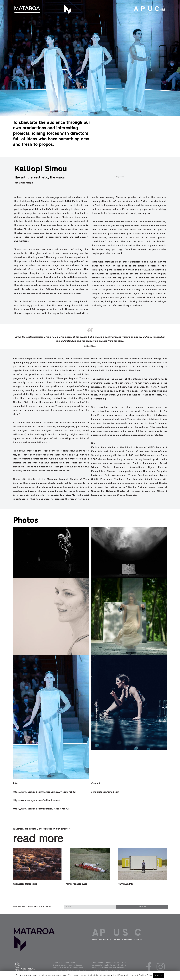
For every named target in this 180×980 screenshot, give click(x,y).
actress (19, 829)
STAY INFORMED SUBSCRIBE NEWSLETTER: (32, 907)
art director (31, 829)
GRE (163, 10)
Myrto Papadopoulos (76, 884)
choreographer (47, 829)
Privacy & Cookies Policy (141, 975)
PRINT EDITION (142, 9)
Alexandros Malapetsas (25, 884)
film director (63, 829)
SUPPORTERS (127, 940)
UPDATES (149, 9)
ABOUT (135, 9)
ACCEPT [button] (158, 975)
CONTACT (156, 9)
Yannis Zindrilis (126, 884)
